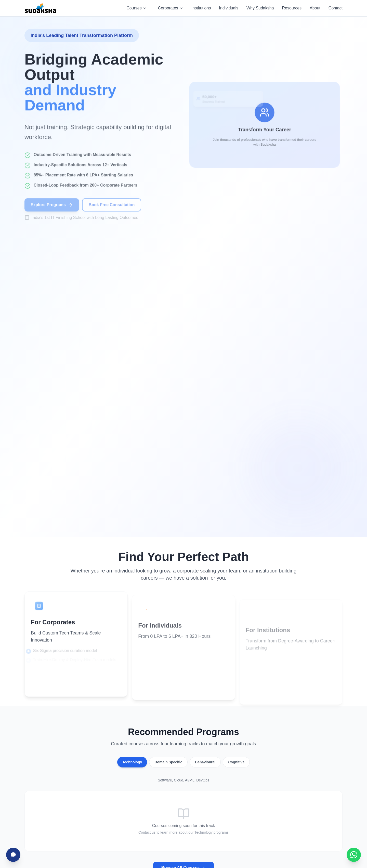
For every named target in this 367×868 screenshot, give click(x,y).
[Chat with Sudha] (13, 855)
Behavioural (205, 762)
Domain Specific (168, 762)
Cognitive (236, 762)
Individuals (229, 8)
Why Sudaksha (260, 8)
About (315, 8)
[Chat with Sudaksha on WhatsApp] (354, 855)
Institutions (201, 8)
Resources (292, 8)
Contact (336, 8)
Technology (132, 762)
